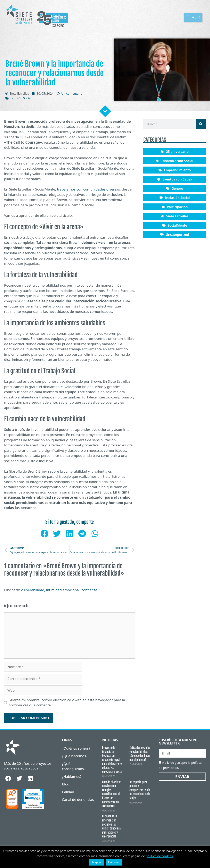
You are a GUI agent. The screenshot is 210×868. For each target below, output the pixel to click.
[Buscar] (201, 125)
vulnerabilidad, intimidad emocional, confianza (59, 591)
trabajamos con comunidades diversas (88, 190)
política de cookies (159, 856)
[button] (196, 18)
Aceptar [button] (96, 862)
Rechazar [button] (114, 862)
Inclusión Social (21, 99)
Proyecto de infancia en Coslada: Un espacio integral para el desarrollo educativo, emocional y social (112, 761)
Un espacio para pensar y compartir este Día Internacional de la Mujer (140, 791)
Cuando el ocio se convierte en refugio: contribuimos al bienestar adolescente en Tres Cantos (112, 795)
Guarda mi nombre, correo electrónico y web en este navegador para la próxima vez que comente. (67, 703)
